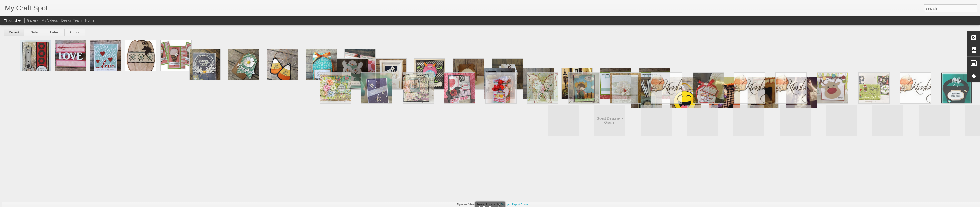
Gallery (32, 20)
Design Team (72, 20)
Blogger (506, 204)
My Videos (50, 20)
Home (90, 20)
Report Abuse (520, 204)
